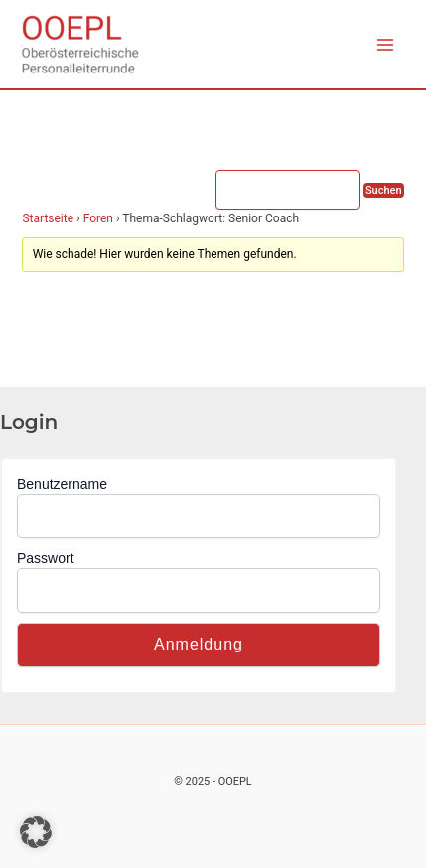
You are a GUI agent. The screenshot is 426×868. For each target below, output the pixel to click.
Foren (98, 218)
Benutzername (62, 484)
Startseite (48, 218)
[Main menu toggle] (385, 45)
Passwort (46, 558)
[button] (36, 832)
